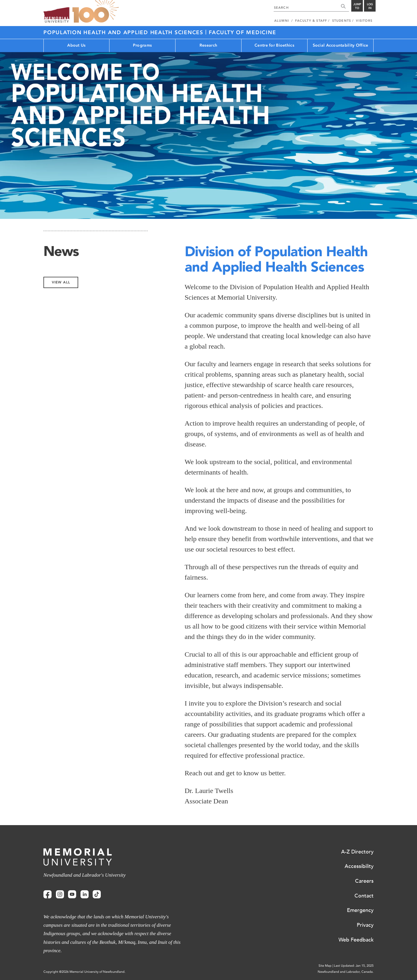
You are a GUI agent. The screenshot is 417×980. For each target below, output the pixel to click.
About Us (76, 45)
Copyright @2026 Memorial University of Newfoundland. (84, 972)
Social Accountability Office (341, 45)
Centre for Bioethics (274, 45)
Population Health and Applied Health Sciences (124, 32)
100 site (96, 12)
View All (61, 282)
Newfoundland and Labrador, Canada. (346, 972)
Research (208, 45)
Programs (142, 45)
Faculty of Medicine (242, 32)
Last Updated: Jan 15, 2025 (354, 966)
